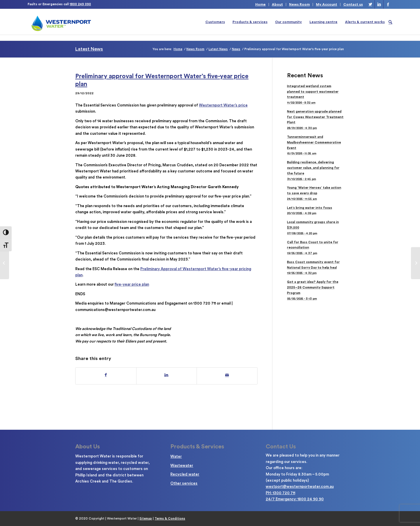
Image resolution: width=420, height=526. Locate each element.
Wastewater (182, 465)
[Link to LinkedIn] (379, 4)
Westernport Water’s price (223, 105)
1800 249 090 (80, 4)
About (277, 4)
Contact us (353, 4)
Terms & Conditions (170, 519)
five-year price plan (132, 284)
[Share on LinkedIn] (167, 375)
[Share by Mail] (227, 375)
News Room (299, 4)
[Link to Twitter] (370, 4)
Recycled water (185, 474)
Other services (184, 483)
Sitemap (146, 519)
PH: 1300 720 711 (280, 493)
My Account (327, 4)
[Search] (390, 22)
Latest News (89, 49)
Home (260, 4)
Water (176, 456)
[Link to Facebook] (388, 4)
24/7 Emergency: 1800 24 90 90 (295, 499)
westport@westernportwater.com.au (300, 486)
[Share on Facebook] (106, 375)
